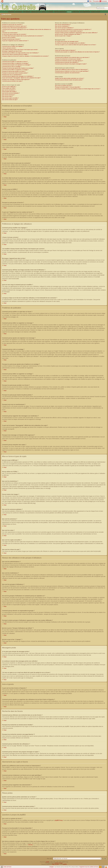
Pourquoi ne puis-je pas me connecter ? (12, 25)
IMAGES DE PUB (36, 12)
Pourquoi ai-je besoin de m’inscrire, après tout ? (14, 26)
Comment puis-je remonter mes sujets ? (12, 81)
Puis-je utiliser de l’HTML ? (9, 88)
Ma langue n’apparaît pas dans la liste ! (12, 51)
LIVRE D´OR (76, 12)
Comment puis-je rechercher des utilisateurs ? (67, 62)
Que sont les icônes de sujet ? (10, 100)
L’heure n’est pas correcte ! (9, 48)
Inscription (96, 1)
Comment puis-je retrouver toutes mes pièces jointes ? (69, 80)
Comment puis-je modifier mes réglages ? (13, 46)
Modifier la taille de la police (105, 14)
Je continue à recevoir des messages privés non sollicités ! (70, 43)
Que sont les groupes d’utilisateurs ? (64, 28)
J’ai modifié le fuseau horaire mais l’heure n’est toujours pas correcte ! (20, 50)
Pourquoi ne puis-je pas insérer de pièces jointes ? (15, 73)
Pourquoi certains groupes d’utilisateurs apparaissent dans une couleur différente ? (76, 33)
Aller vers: (50, 858)
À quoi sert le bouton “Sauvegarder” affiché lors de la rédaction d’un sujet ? (21, 78)
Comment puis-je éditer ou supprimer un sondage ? (15, 70)
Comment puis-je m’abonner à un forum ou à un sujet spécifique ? (72, 71)
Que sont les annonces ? (9, 95)
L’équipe (51, 867)
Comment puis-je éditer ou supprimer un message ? (15, 63)
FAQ (90, 1)
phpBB (47, 862)
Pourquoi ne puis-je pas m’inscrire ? (11, 39)
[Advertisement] (72, 7)
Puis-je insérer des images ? (9, 91)
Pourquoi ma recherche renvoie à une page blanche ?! (69, 61)
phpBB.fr (65, 864)
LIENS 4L (44, 12)
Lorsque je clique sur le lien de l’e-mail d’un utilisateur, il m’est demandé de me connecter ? (25, 56)
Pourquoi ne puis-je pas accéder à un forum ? (14, 71)
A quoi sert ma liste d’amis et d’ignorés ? (65, 50)
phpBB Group (59, 820)
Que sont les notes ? (7, 96)
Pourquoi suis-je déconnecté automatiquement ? (15, 28)
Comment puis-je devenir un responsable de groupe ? (69, 31)
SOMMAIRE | (11, 12)
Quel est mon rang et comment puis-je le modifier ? (15, 54)
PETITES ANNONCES (60, 12)
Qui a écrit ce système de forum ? (64, 85)
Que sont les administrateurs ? (63, 25)
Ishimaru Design (59, 863)
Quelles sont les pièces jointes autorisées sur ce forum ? (70, 78)
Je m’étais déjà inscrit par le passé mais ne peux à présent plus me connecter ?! (23, 36)
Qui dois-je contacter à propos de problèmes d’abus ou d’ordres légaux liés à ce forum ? (78, 89)
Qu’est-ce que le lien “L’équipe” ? (64, 36)
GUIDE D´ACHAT (96, 12)
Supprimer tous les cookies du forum (89, 867)
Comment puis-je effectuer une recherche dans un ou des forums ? (72, 57)
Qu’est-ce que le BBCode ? (9, 87)
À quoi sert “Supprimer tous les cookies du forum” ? (15, 41)
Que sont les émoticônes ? (9, 90)
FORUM (69, 12)
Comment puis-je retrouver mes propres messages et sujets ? (71, 64)
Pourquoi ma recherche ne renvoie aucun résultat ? (68, 59)
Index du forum (7, 14)
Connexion (104, 1)
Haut (5, 117)
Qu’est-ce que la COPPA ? (9, 38)
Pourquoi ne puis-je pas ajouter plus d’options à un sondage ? (18, 68)
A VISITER (50, 12)
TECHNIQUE (19, 12)
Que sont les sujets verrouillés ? (10, 98)
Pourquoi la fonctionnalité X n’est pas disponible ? (68, 87)
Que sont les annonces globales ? (11, 93)
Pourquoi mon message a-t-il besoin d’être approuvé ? (16, 79)
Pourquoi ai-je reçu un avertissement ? (12, 75)
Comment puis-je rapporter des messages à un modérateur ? (18, 76)
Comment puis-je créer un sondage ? (12, 67)
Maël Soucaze (55, 864)
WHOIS (30, 845)
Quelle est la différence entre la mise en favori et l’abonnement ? (72, 69)
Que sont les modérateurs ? (62, 26)
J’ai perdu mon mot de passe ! (10, 33)
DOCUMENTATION (85, 12)
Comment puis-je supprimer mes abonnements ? (68, 73)
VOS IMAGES (27, 12)
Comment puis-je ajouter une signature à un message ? (16, 65)
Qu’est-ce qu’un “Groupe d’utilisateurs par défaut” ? (68, 34)
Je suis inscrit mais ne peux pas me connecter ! (14, 34)
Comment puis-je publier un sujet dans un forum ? (15, 62)
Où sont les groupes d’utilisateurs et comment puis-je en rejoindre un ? (73, 29)
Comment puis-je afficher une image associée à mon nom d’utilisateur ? (21, 53)
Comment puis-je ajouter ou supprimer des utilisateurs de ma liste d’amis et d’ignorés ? (77, 52)
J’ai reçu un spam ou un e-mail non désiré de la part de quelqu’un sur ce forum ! (76, 45)
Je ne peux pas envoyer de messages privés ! (67, 41)
